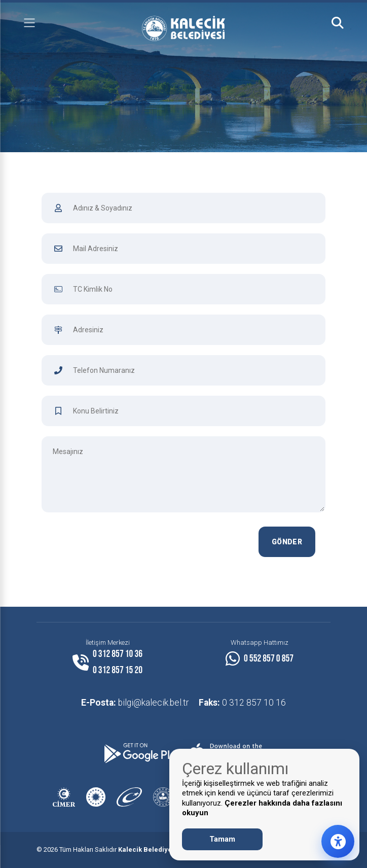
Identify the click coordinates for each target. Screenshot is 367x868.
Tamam (222, 839)
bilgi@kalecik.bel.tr (135, 703)
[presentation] (167, 546)
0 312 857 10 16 (242, 703)
